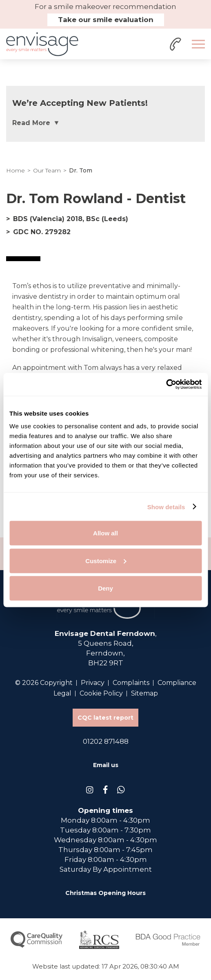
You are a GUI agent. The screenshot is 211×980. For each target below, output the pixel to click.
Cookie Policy (101, 693)
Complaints (131, 683)
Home (16, 170)
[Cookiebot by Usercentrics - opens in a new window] (166, 385)
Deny (105, 588)
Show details (166, 507)
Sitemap (144, 693)
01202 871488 (106, 741)
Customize (106, 560)
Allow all (105, 533)
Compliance (177, 683)
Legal (62, 693)
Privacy (93, 683)
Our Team (47, 170)
